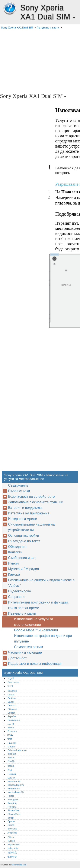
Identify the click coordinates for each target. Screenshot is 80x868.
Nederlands (14, 789)
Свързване (17, 597)
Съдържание (18, 485)
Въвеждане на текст (24, 541)
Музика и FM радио (23, 569)
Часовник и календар (25, 652)
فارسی (11, 724)
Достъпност (17, 658)
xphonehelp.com (19, 865)
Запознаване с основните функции (36, 502)
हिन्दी (10, 739)
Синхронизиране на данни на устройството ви (31, 527)
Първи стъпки (19, 491)
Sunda (11, 825)
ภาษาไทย (12, 833)
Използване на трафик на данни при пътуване (43, 639)
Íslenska (12, 754)
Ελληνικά (12, 709)
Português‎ (13, 799)
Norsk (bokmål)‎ (16, 792)
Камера (14, 574)
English (11, 713)
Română (12, 803)
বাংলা (10, 686)
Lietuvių (12, 774)
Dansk (11, 702)
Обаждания (17, 547)
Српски (11, 821)
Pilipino (11, 837)
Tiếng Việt (13, 849)
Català (11, 695)
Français (12, 731)
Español (12, 716)
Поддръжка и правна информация (35, 664)
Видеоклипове (20, 591)
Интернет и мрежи (23, 519)
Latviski (11, 778)
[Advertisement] (40, 61)
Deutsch (12, 705)
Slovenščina (14, 814)
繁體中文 (12, 857)
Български (13, 682)
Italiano (11, 757)
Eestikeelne (14, 720)
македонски (14, 781)
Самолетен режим (28, 647)
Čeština (12, 698)
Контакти (15, 552)
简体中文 (12, 853)
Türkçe (11, 841)
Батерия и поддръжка (25, 508)
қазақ (11, 766)
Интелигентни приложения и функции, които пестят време (38, 605)
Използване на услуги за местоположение (34, 622)
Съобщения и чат (22, 558)
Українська (13, 844)
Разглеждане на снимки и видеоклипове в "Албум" (41, 583)
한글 (10, 770)
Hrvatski (12, 743)
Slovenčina (13, 810)
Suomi (11, 728)
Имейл (13, 563)
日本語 (11, 761)
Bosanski (12, 691)
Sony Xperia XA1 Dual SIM (10, 9)
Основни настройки (24, 536)
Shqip (11, 818)
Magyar (11, 747)
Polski (11, 796)
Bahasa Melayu (16, 785)
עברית (10, 735)
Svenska (12, 829)
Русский (12, 807)
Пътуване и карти (48, 28)
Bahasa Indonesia (17, 750)
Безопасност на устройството (31, 497)
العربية (11, 678)
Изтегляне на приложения (29, 513)
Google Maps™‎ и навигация (36, 630)
